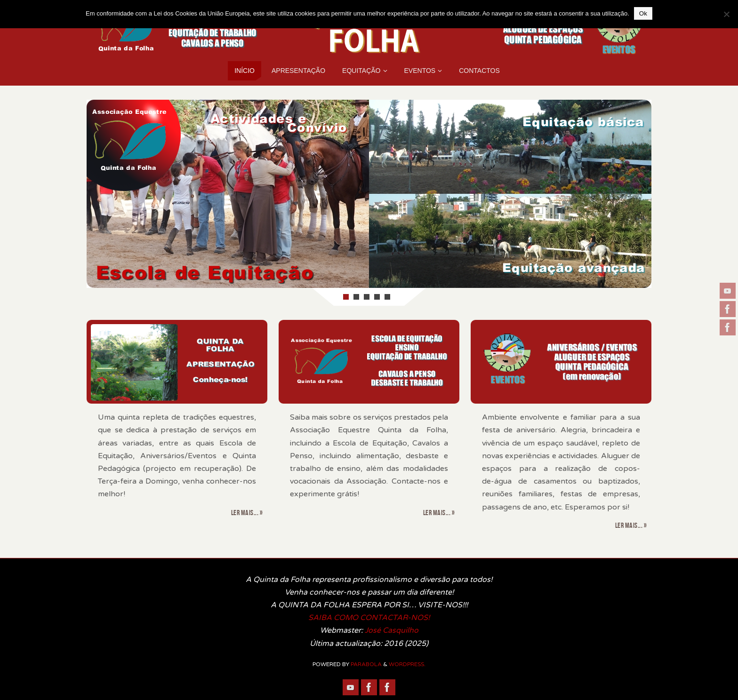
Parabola (366, 664)
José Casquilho (392, 630)
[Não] (726, 14)
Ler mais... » (247, 513)
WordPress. (407, 664)
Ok (643, 13)
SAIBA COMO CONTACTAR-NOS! (369, 618)
